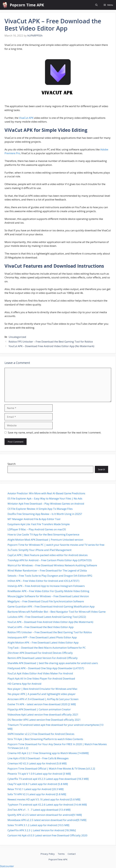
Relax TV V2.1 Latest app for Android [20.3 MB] (36, 789)
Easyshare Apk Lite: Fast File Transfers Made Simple (39, 524)
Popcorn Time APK (27, 5)
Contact (72, 854)
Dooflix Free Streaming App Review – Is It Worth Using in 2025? (45, 514)
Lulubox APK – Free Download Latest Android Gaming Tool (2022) (47, 617)
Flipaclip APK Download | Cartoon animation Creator (39, 709)
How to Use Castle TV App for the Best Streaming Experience (43, 534)
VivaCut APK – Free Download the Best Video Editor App (41, 627)
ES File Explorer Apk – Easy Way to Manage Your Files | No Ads (45, 498)
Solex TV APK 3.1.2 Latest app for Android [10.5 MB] (38, 825)
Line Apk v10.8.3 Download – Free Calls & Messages (38, 758)
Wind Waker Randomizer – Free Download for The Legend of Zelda (47, 570)
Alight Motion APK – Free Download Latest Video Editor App (43, 642)
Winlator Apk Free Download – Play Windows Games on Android (46, 504)
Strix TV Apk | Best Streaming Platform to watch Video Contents (45, 739)
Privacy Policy (48, 854)
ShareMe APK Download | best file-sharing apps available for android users (53, 663)
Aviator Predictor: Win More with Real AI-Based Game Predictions (46, 493)
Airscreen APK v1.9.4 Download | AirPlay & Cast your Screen (43, 699)
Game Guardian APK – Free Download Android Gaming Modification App (51, 606)
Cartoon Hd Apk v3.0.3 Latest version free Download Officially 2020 (47, 835)
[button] (96, 5)
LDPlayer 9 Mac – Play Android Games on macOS (37, 529)
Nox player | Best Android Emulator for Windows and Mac (43, 689)
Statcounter (7, 866)
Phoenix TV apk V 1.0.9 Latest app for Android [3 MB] (39, 774)
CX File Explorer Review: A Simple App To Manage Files (40, 509)
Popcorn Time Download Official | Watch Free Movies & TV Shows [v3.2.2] (51, 769)
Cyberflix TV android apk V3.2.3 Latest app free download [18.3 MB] (48, 779)
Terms (61, 854)
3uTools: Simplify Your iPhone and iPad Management (39, 550)
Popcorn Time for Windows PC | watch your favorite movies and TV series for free (56, 545)
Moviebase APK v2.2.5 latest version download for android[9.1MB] (47, 820)
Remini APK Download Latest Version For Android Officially (43, 658)
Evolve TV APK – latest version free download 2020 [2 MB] (42, 704)
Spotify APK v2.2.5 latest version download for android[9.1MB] (45, 815)
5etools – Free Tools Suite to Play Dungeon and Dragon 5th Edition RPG (50, 576)
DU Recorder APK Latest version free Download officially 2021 (44, 720)
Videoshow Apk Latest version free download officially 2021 (43, 715)
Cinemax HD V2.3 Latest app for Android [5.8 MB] (37, 763)
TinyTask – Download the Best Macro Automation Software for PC (47, 648)
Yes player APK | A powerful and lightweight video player (42, 694)
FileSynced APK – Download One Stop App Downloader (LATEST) (46, 668)
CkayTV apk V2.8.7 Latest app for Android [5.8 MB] (38, 784)
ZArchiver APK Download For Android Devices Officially (40, 653)
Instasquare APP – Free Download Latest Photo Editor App (42, 637)
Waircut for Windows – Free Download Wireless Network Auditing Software (52, 565)
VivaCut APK (26, 118)
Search (12, 464)
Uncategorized (17, 337)
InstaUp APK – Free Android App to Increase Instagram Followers (46, 586)
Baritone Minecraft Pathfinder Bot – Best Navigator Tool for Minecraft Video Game (57, 612)
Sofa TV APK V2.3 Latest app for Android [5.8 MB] (37, 794)
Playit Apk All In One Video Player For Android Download (41, 678)
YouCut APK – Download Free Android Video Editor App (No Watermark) (51, 346)
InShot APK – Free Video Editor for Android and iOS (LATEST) (43, 581)
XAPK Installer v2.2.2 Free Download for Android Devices (41, 734)
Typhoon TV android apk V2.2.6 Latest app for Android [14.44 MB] (47, 805)
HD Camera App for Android (24, 684)
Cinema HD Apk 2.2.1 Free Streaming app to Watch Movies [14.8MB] (48, 753)
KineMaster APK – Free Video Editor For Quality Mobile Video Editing (48, 591)
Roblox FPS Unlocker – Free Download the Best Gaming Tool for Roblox (51, 342)
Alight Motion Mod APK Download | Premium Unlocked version (45, 540)
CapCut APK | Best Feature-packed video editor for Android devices (48, 555)
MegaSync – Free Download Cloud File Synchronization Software (46, 601)
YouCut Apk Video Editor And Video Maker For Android (40, 673)
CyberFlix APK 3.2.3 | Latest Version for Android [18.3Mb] (42, 830)
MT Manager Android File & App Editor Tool (34, 519)
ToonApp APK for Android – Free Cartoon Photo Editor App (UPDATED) (50, 560)
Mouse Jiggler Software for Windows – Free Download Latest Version (48, 596)
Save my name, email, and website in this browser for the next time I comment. (55, 432)
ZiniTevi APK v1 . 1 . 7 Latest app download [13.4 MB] (39, 810)
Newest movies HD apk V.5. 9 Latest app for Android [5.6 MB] (44, 799)
